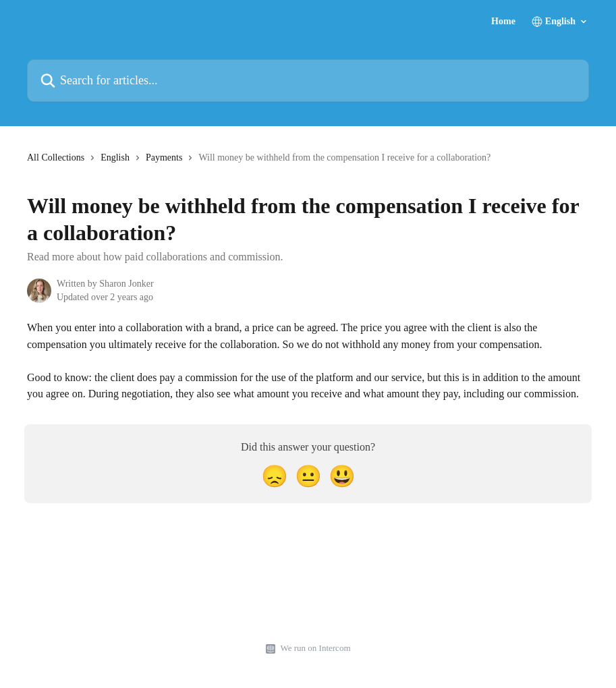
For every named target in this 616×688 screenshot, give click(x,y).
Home (503, 22)
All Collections (56, 157)
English (115, 157)
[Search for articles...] (308, 81)
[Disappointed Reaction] (275, 477)
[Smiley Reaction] (342, 477)
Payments (164, 157)
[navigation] (259, 163)
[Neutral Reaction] (308, 477)
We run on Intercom (316, 648)
